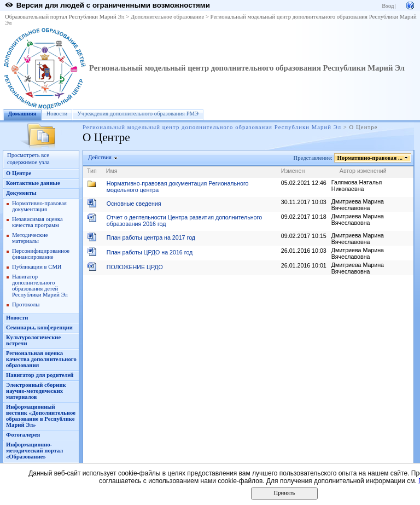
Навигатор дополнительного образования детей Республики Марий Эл (40, 286)
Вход (388, 6)
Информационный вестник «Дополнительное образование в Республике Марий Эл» (41, 416)
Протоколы (26, 304)
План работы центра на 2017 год (151, 237)
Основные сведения (134, 204)
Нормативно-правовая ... (370, 158)
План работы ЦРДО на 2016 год (150, 252)
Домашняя (22, 114)
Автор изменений (363, 171)
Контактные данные (33, 183)
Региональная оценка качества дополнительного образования (41, 359)
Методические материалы (30, 238)
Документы (21, 193)
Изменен (293, 171)
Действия (100, 157)
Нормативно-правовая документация (39, 206)
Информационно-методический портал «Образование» (34, 451)
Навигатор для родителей (40, 375)
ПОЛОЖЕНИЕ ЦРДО (135, 267)
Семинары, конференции (39, 327)
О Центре (19, 173)
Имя (112, 171)
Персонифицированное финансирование (41, 254)
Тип (92, 171)
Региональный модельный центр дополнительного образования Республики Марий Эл (247, 68)
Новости (57, 114)
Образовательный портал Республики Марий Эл (65, 17)
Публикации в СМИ (37, 267)
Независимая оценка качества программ (37, 222)
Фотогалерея (23, 435)
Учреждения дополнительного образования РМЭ (138, 114)
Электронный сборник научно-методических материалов (36, 391)
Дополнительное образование (167, 17)
